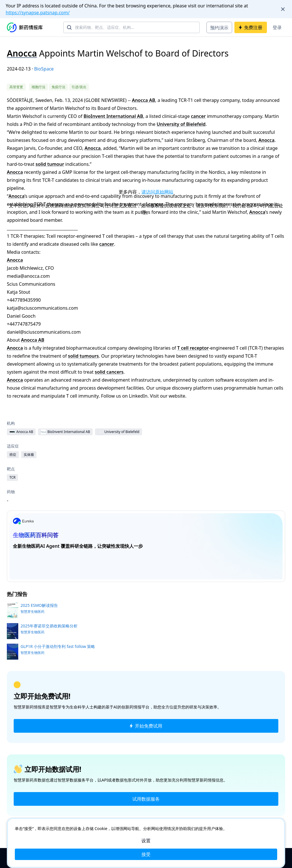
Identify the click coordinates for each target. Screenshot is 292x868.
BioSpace (44, 69)
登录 (277, 27)
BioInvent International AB (113, 116)
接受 (146, 854)
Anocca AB (143, 100)
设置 (146, 841)
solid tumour (50, 164)
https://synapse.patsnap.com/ (38, 13)
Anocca (22, 53)
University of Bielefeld (181, 124)
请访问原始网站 (157, 192)
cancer (198, 116)
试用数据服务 (146, 799)
